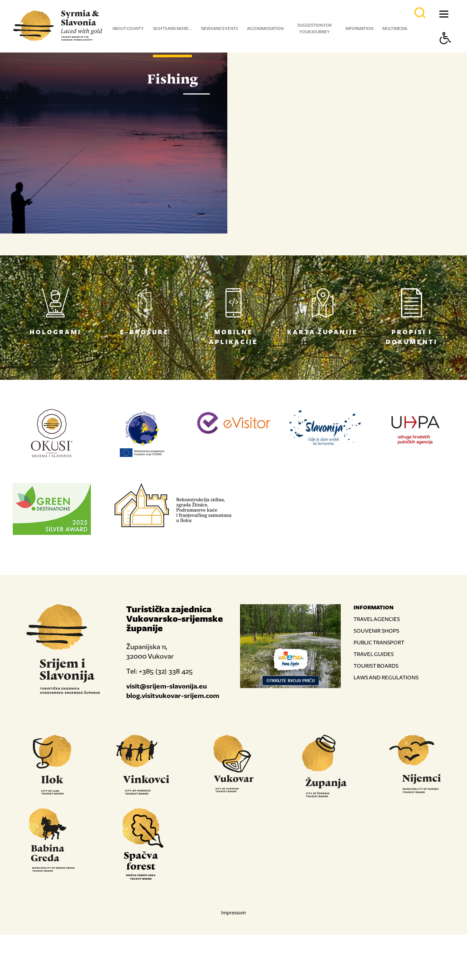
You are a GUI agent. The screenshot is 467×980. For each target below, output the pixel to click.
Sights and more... (172, 28)
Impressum (233, 958)
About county (128, 28)
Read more (275, 255)
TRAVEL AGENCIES (377, 664)
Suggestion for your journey (314, 28)
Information (359, 28)
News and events (219, 28)
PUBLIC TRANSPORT (379, 688)
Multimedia (395, 28)
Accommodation (265, 28)
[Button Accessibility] (445, 51)
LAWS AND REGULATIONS (386, 723)
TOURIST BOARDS (376, 711)
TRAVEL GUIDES (374, 699)
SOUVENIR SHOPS (376, 676)
